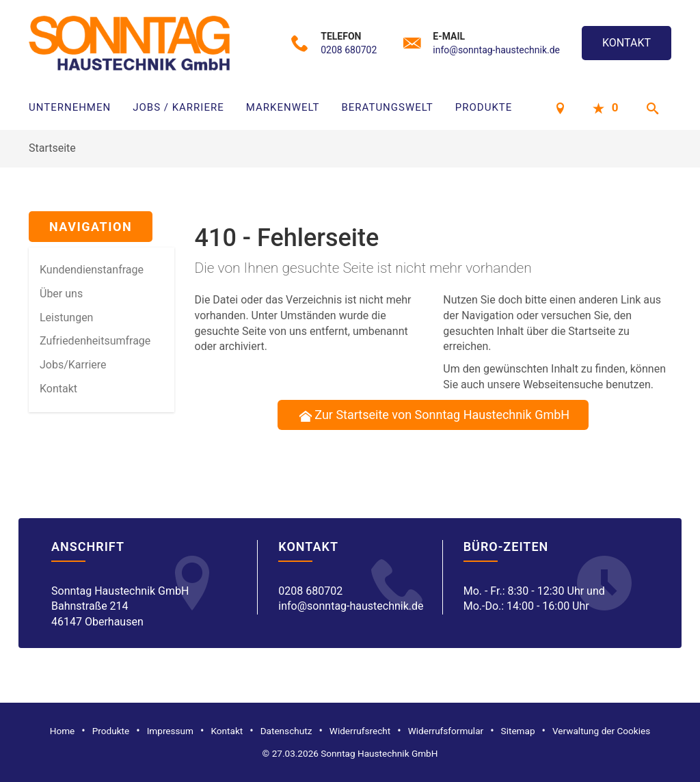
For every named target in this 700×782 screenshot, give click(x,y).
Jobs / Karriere (178, 107)
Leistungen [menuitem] (66, 318)
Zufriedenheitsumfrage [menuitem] (95, 341)
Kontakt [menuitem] (58, 389)
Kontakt (627, 43)
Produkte (484, 107)
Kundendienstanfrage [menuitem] (92, 270)
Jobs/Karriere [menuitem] (73, 365)
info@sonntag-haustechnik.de (496, 50)
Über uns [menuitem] (61, 294)
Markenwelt (283, 107)
